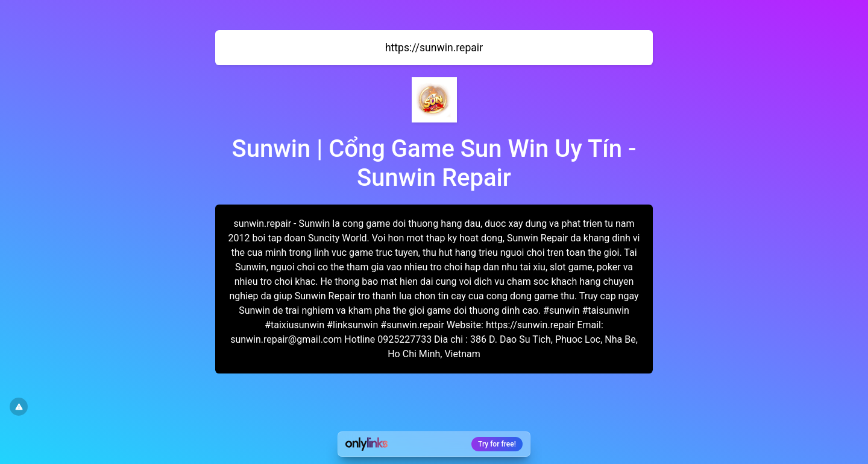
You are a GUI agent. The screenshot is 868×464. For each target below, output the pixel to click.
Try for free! (497, 444)
